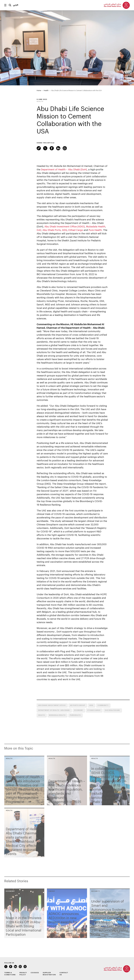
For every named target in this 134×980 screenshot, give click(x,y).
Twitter (45, 148)
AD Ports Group (78, 705)
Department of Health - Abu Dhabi (54, 710)
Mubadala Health (96, 226)
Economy (79, 710)
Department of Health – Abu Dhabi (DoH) (64, 169)
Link (39, 148)
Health (46, 90)
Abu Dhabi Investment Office (52, 705)
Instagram (20, 967)
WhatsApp (65, 148)
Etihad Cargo (76, 230)
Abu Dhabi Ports (52, 230)
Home (39, 90)
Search (10, 5)
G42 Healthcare (112, 710)
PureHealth (75, 715)
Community (103, 705)
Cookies (35, 973)
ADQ (65, 230)
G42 (39, 230)
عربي (16, 5)
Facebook (52, 148)
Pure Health (95, 230)
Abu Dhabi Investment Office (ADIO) (65, 226)
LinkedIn (58, 148)
